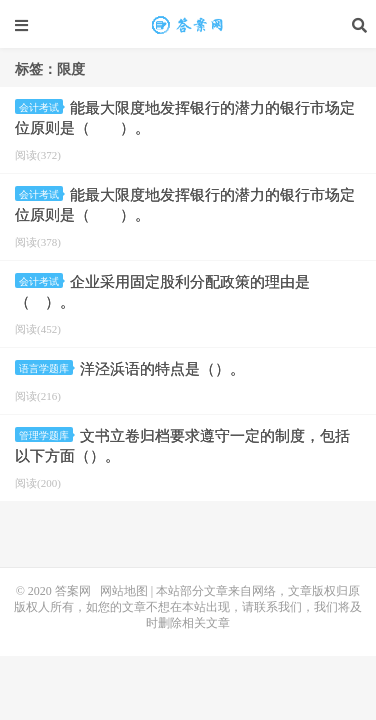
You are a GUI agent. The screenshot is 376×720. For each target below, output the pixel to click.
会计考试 (41, 107)
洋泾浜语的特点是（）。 (162, 369)
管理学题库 (46, 435)
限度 (188, 25)
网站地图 (124, 591)
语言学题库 (46, 368)
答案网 (73, 591)
